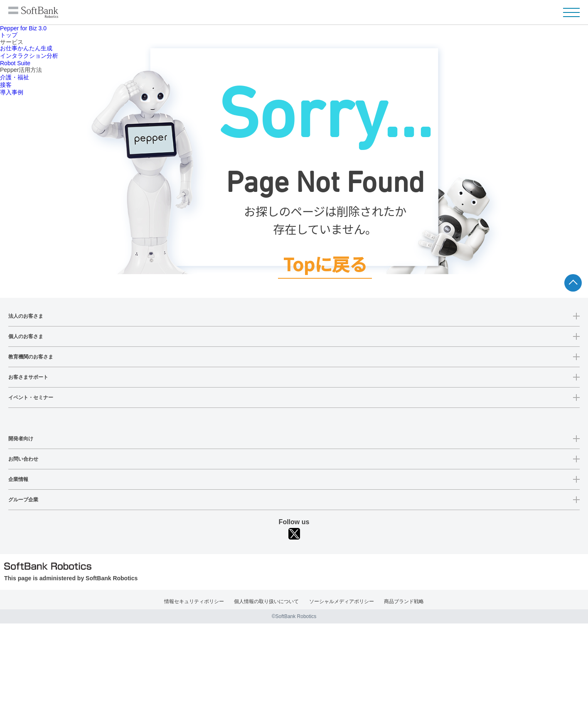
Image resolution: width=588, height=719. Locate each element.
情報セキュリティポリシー (194, 601)
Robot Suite (15, 63)
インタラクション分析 (29, 56)
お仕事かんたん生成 (26, 48)
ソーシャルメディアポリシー (342, 601)
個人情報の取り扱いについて (266, 601)
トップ (9, 35)
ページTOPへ (573, 283)
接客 (6, 85)
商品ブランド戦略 (404, 601)
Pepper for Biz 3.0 (23, 28)
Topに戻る (325, 265)
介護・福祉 (15, 77)
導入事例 (12, 92)
